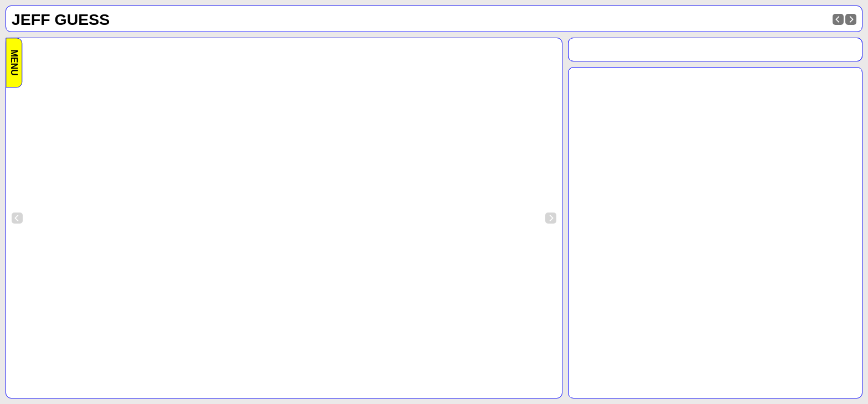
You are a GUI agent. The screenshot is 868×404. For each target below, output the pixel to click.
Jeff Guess (61, 19)
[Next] (851, 19)
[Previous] (838, 19)
